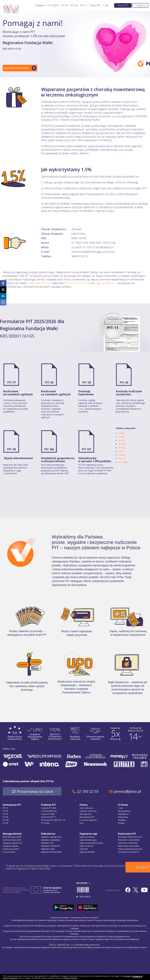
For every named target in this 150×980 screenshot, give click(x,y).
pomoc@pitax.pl (131, 791)
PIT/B (122, 433)
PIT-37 (65, 5)
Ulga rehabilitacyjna (88, 840)
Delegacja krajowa (11, 846)
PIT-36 (49, 382)
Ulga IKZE (84, 849)
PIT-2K (122, 459)
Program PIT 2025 (49, 808)
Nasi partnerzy (124, 811)
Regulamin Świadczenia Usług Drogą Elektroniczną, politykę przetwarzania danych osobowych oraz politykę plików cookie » (94, 946)
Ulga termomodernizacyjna (91, 843)
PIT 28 (86, 283)
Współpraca (123, 814)
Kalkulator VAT (47, 843)
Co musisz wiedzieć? (88, 820)
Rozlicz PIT (123, 5)
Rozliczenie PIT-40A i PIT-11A (53, 820)
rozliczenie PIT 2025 (40, 283)
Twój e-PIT (95, 5)
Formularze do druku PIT (129, 852)
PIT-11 (83, 5)
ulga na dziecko (105, 283)
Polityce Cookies (71, 978)
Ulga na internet (86, 846)
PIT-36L (49, 449)
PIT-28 (74, 5)
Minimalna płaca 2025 (12, 837)
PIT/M (122, 455)
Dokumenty (123, 817)
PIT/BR (122, 444)
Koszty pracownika (11, 849)
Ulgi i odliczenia (86, 808)
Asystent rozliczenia (88, 811)
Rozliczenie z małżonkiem (129, 840)
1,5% (106, 5)
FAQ (81, 823)
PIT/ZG (122, 448)
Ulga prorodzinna (87, 837)
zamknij (138, 977)
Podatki (39, 5)
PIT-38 (86, 382)
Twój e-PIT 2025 (48, 814)
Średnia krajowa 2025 (12, 840)
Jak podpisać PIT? (87, 817)
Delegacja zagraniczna (12, 843)
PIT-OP (86, 449)
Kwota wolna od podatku (129, 846)
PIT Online (45, 823)
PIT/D (122, 437)
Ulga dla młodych (87, 852)
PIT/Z (121, 451)
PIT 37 (77, 283)
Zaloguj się (140, 5)
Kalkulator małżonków (51, 840)
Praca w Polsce (9, 852)
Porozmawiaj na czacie (37, 791)
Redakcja (122, 820)
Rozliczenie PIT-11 (49, 817)
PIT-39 (11, 449)
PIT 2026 (52, 5)
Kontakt (121, 823)
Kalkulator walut (48, 849)
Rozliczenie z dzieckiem (128, 843)
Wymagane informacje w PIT (130, 837)
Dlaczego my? (85, 814)
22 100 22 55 (91, 791)
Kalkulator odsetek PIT (51, 846)
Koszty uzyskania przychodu (130, 849)
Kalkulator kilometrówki (51, 852)
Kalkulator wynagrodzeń (51, 837)
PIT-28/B (123, 462)
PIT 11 (68, 283)
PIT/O (122, 441)
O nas (120, 808)
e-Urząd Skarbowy (49, 811)
